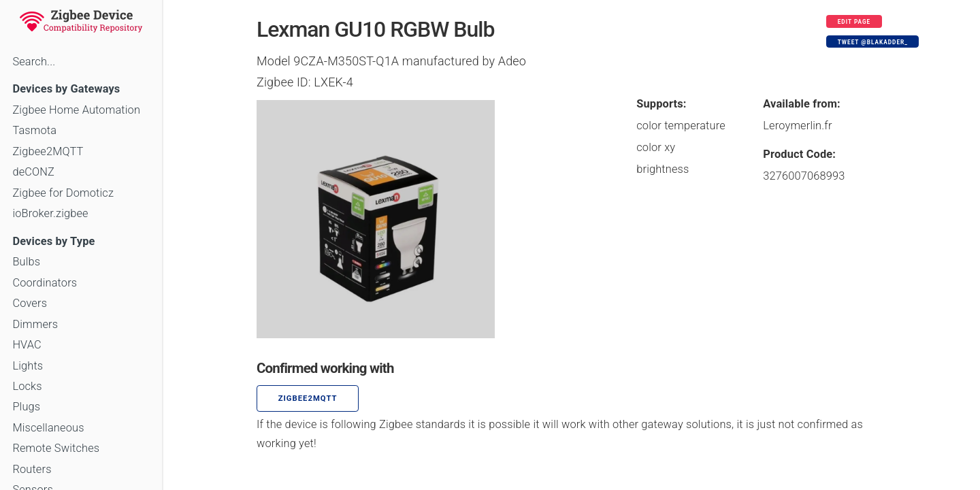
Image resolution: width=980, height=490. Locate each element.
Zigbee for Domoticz (63, 193)
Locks (27, 386)
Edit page (854, 22)
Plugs (26, 407)
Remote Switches (56, 448)
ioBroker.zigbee (50, 213)
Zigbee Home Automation (76, 110)
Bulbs (26, 262)
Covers (30, 303)
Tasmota (34, 130)
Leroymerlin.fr (797, 126)
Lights (28, 366)
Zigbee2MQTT (48, 151)
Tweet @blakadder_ (873, 42)
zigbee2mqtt (308, 398)
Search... (34, 62)
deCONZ (33, 172)
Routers (32, 469)
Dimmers (35, 324)
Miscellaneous (48, 428)
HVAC (27, 345)
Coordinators (45, 283)
